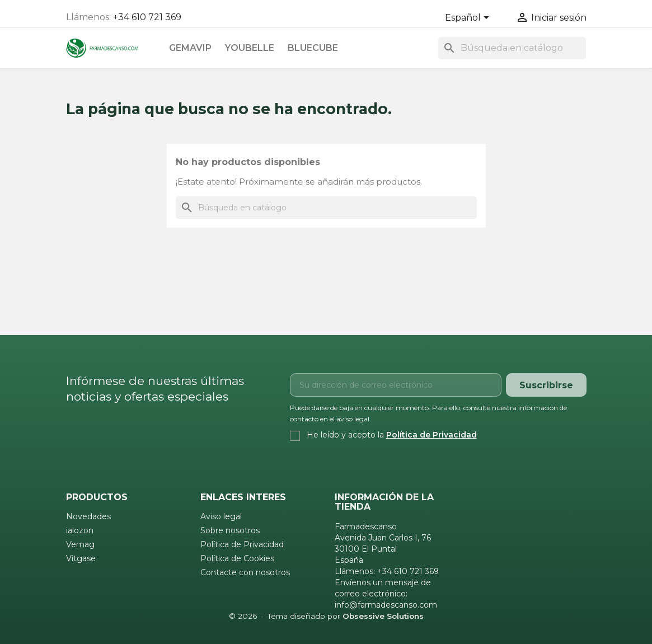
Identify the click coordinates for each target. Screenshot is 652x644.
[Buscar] (512, 48)
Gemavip (190, 48)
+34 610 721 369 (147, 17)
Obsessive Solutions (383, 616)
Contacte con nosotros (245, 572)
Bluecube (313, 48)
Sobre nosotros (230, 530)
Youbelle (250, 48)
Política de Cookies (237, 558)
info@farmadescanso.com (386, 605)
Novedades (88, 516)
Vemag (80, 544)
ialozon (80, 530)
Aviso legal (221, 516)
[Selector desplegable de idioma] (469, 18)
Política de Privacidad (431, 435)
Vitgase (81, 558)
